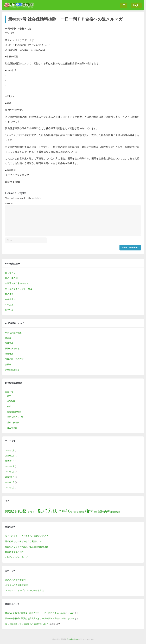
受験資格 (9, 343)
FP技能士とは (11, 299)
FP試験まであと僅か (14, 552)
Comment (9, 203)
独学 (9, 407)
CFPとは (9, 310)
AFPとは (9, 305)
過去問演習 (12, 428)
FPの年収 (9, 294)
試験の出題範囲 (12, 370)
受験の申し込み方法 (14, 359)
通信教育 (11, 401)
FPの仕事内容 (11, 278)
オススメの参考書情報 (15, 580)
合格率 (8, 364)
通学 (9, 396)
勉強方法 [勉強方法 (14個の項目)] (48, 511)
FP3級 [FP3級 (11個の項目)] (21, 511)
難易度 (8, 338)
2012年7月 (10, 472)
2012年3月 (10, 488)
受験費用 (9, 354)
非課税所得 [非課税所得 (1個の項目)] (115, 512)
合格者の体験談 (14, 412)
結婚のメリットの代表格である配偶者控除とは (27, 547)
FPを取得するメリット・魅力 (19, 289)
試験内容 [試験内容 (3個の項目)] (104, 512)
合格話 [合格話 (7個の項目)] (64, 511)
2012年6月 (10, 477)
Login (136, 5)
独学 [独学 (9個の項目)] (89, 511)
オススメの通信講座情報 (16, 585)
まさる (71, 613)
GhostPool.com (72, 639)
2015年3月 (10, 450)
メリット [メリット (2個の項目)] (32, 512)
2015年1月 (10, 461)
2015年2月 (10, 456)
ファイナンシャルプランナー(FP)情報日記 (24, 590)
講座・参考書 (13, 422)
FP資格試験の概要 (13, 333)
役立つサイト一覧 (15, 417)
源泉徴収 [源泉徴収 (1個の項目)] (80, 512)
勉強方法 (9, 392)
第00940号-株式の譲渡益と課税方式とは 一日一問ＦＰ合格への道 (35, 613)
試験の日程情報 (12, 349)
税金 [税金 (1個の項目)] (96, 512)
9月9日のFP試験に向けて (17, 557)
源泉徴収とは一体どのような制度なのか (24, 541)
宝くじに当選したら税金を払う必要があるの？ (27, 536)
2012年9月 (10, 466)
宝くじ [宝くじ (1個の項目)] (73, 512)
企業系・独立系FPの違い (17, 283)
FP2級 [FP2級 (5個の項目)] (10, 512)
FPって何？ (10, 273)
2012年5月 (10, 482)
